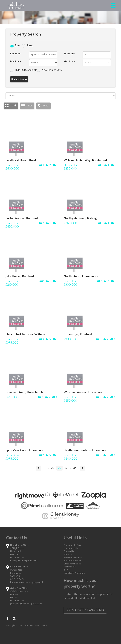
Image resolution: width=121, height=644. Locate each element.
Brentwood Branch (72, 561)
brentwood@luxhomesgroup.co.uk (27, 582)
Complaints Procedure (74, 573)
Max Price (69, 61)
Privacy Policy (41, 625)
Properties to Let (71, 548)
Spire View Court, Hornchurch (25, 450)
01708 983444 (17, 558)
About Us (68, 555)
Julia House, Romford (20, 276)
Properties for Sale (73, 545)
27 (66, 468)
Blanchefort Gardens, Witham (25, 334)
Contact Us (69, 551)
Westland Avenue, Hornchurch (84, 392)
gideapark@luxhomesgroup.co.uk (26, 604)
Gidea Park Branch (72, 564)
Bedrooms (70, 54)
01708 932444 (17, 601)
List (30, 106)
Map (46, 106)
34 (75, 468)
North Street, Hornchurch (81, 276)
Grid (13, 106)
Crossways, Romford (78, 334)
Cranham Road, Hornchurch (24, 392)
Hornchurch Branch (73, 558)
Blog (66, 570)
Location (15, 54)
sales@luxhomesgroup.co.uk (24, 561)
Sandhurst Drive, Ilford (21, 160)
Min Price (16, 61)
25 (53, 468)
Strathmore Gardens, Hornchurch (86, 450)
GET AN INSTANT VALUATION (85, 610)
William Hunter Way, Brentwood (85, 160)
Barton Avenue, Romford (22, 218)
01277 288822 (17, 579)
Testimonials (70, 567)
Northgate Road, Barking (80, 218)
